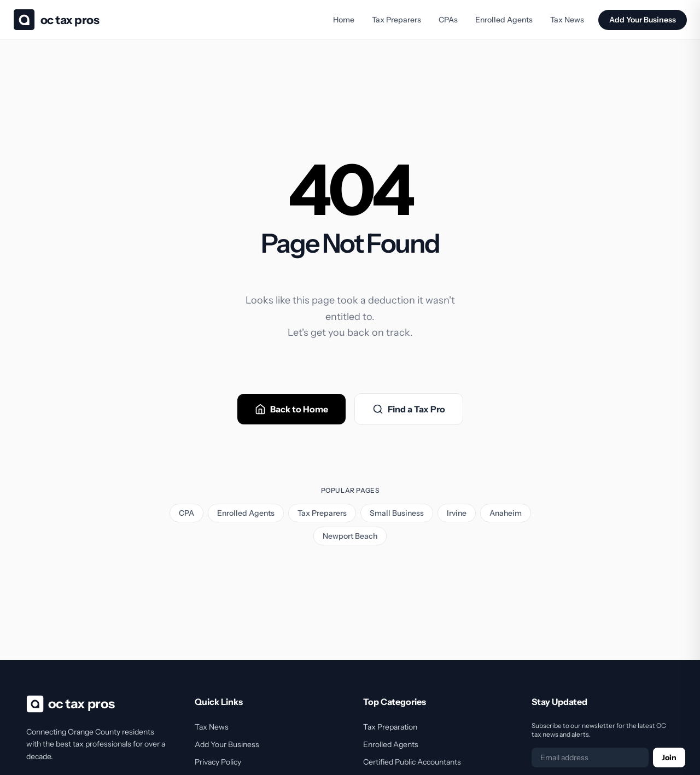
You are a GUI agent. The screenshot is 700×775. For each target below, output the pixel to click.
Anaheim (506, 513)
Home (344, 20)
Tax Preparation (390, 727)
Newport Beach (350, 536)
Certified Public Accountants (412, 762)
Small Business (397, 513)
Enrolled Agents (504, 20)
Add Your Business (643, 20)
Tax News (567, 20)
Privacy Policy (218, 762)
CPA (186, 513)
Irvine (457, 513)
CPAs (448, 20)
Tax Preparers (396, 20)
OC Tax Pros (70, 20)
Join (669, 757)
